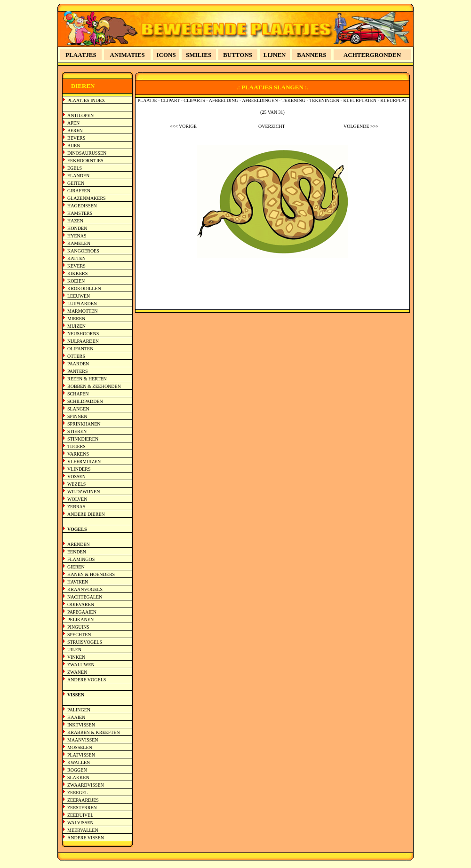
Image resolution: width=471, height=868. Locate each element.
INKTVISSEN (81, 725)
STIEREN (77, 431)
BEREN (75, 130)
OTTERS (76, 356)
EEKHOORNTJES (85, 161)
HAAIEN (76, 717)
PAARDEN (78, 364)
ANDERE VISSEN (86, 838)
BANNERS (311, 55)
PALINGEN (79, 710)
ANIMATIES (128, 55)
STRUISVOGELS (85, 642)
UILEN (74, 650)
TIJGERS (76, 446)
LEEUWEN (79, 296)
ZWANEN (77, 672)
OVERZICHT (272, 126)
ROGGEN (77, 770)
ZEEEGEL (78, 793)
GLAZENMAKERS (87, 198)
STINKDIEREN (83, 439)
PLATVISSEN (81, 755)
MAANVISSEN (83, 740)
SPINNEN (77, 416)
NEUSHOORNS (83, 334)
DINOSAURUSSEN (87, 153)
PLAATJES (81, 55)
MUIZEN (76, 326)
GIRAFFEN (79, 191)
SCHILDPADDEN (85, 401)
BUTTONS (238, 55)
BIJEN (74, 146)
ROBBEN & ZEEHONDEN (94, 386)
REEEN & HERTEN (87, 379)
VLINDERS (79, 469)
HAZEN (75, 221)
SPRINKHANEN (84, 424)
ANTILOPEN (80, 115)
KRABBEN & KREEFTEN (94, 732)
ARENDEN (79, 544)
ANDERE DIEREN (86, 514)
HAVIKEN (78, 582)
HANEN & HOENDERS (91, 574)
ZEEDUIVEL (80, 815)
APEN (73, 123)
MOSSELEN (80, 747)
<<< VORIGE (183, 126)
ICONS (166, 55)
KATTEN (76, 258)
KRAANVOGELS (85, 589)
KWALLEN (79, 762)
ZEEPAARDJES (83, 800)
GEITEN (76, 183)
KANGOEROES (83, 251)
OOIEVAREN (81, 604)
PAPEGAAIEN (82, 612)
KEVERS (76, 266)
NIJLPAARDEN (83, 341)
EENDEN (77, 552)
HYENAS (77, 236)
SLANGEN (78, 409)
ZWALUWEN (81, 665)
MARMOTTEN (82, 311)
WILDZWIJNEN (84, 492)
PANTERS (78, 371)
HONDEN (77, 228)
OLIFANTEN (80, 349)
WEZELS (76, 484)
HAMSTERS (80, 213)
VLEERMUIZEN (84, 462)
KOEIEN (76, 281)
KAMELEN (79, 243)
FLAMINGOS (81, 559)
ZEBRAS (76, 507)
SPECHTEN (79, 635)
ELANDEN (78, 176)
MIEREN (76, 319)
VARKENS (78, 454)
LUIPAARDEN (82, 304)
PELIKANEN (80, 619)
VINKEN (76, 657)
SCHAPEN (78, 394)
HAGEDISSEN (82, 206)
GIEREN (76, 567)
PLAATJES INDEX (86, 100)
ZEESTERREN (82, 808)
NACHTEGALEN (85, 597)
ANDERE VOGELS (87, 680)
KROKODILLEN (84, 288)
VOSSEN (76, 477)
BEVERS (76, 138)
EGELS (75, 168)
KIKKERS (77, 273)
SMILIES (199, 55)
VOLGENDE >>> (361, 126)
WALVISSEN (80, 823)
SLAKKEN (78, 777)
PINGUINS (78, 627)
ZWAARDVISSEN (86, 785)
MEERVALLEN (83, 830)
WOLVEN (77, 499)
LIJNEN (275, 55)
